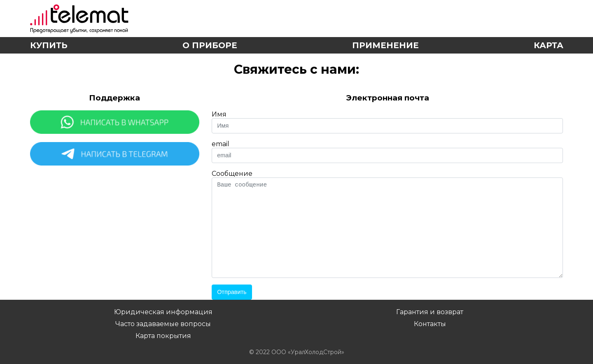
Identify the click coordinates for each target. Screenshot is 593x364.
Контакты (430, 324)
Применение (385, 45)
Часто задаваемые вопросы (163, 324)
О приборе (210, 45)
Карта (549, 45)
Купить (49, 45)
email (221, 144)
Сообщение (232, 174)
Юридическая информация (163, 312)
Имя (219, 114)
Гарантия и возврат (430, 312)
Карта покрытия (163, 336)
